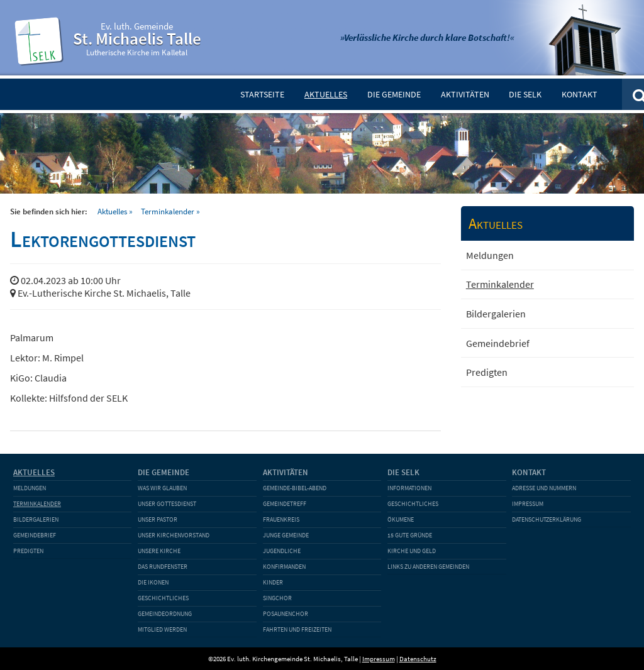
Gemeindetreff (285, 504)
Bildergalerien (496, 314)
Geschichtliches (163, 598)
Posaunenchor (286, 614)
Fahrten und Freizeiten (297, 629)
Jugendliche (282, 551)
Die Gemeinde (394, 94)
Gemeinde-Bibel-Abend (295, 488)
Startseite (262, 94)
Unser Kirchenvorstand (174, 535)
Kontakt (580, 94)
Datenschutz (418, 659)
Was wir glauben (162, 488)
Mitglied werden (162, 629)
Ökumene (401, 519)
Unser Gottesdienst (167, 504)
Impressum (528, 504)
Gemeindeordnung (165, 614)
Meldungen (490, 255)
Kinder (273, 582)
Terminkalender (168, 211)
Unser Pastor (158, 519)
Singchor (277, 598)
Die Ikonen (153, 582)
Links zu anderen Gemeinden (428, 567)
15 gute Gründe (410, 535)
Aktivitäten (465, 94)
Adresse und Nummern (544, 488)
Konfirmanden (284, 567)
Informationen (409, 488)
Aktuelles (326, 94)
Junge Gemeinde (286, 535)
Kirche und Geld (412, 551)
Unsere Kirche (159, 551)
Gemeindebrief (498, 343)
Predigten (487, 372)
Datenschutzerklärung (547, 519)
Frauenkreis (281, 519)
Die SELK (525, 94)
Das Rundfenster (163, 567)
